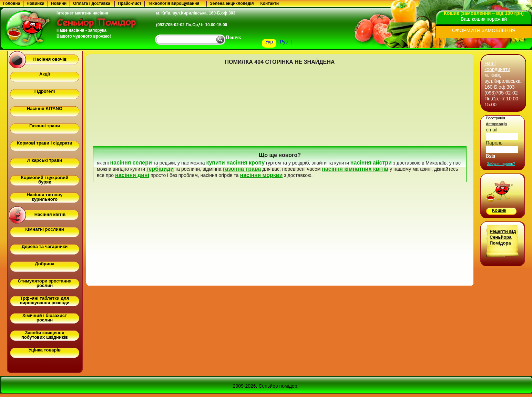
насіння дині (132, 175)
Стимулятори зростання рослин (44, 283)
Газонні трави (45, 126)
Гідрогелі (45, 91)
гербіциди (160, 169)
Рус (284, 42)
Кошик (499, 210)
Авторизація (497, 124)
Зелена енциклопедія (232, 3)
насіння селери (131, 163)
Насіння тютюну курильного (44, 197)
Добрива (44, 264)
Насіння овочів (50, 59)
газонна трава (242, 169)
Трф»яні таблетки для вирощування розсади (45, 300)
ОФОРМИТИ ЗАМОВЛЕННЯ (484, 30)
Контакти (269, 3)
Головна (12, 3)
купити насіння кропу (235, 163)
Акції (45, 74)
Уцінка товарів (45, 350)
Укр (269, 42)
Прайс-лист (130, 3)
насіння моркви (262, 175)
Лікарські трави (45, 160)
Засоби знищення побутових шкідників (45, 335)
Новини (59, 3)
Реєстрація (495, 118)
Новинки (35, 3)
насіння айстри (371, 163)
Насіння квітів (50, 214)
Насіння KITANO (45, 108)
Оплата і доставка (92, 3)
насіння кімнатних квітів (355, 169)
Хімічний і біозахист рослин (45, 318)
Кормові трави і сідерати (44, 143)
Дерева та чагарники (45, 246)
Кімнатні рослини (45, 229)
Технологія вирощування (173, 3)
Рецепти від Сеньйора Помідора (503, 237)
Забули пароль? (501, 163)
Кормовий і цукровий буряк (45, 180)
